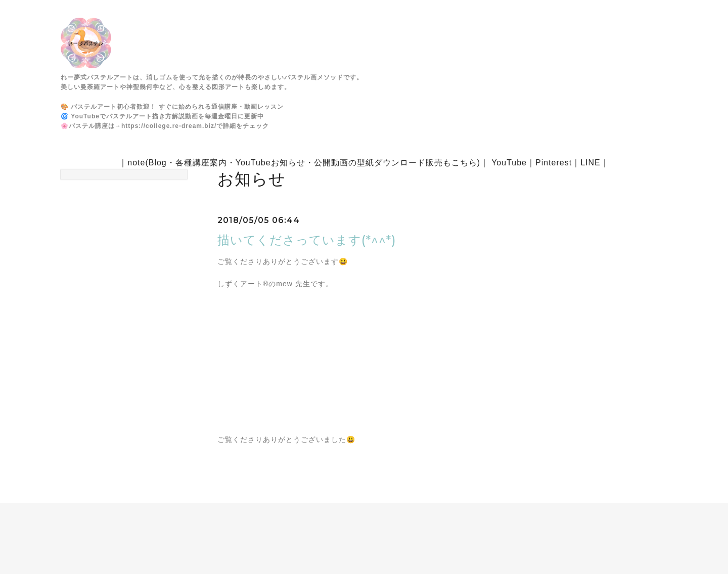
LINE (590, 163)
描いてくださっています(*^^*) (307, 240)
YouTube (509, 163)
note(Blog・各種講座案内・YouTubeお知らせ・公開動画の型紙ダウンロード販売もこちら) (304, 163)
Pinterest (554, 163)
